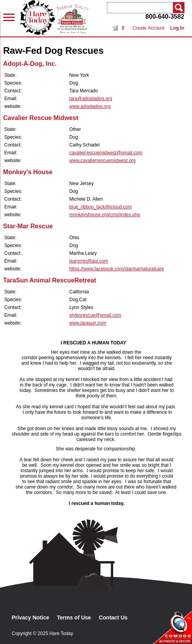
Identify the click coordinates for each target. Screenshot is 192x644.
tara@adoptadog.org (91, 99)
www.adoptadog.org (90, 106)
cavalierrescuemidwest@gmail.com (106, 153)
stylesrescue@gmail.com (95, 315)
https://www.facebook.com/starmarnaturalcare (116, 269)
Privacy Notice (31, 618)
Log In (177, 28)
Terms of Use (74, 618)
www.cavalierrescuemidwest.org (102, 161)
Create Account (148, 28)
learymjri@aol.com (89, 261)
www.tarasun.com (88, 323)
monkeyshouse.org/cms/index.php (105, 215)
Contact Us (113, 618)
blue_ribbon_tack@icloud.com (100, 207)
